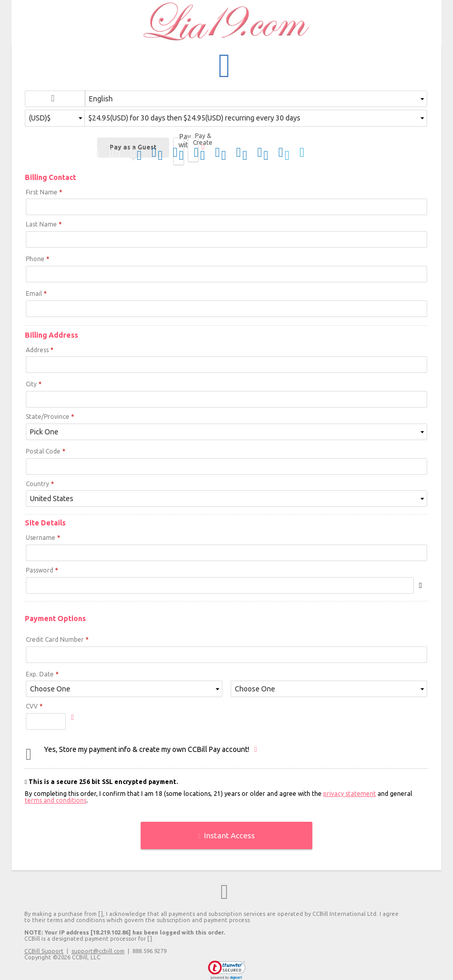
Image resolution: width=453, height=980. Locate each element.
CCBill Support (44, 951)
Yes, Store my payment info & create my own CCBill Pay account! (147, 749)
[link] (227, 970)
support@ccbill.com (98, 951)
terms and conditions (56, 800)
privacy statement (350, 794)
